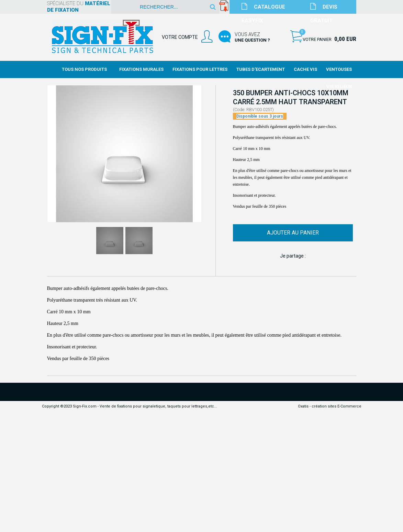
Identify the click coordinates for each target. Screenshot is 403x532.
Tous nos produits (84, 69)
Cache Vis (305, 69)
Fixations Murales (141, 69)
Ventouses (339, 69)
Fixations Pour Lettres (200, 69)
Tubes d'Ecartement (261, 69)
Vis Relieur (339, 86)
